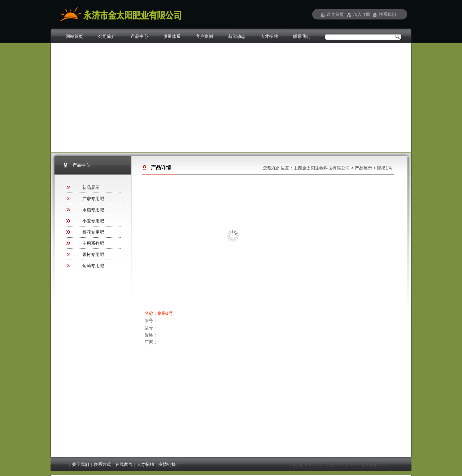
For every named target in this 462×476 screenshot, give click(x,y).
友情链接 (167, 464)
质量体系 (172, 36)
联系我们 (302, 36)
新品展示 (91, 188)
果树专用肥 (93, 255)
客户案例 (204, 36)
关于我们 (80, 464)
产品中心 (139, 36)
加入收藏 (362, 14)
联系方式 (102, 464)
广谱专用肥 (93, 199)
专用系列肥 (93, 243)
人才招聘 (269, 36)
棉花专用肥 (93, 232)
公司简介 (107, 36)
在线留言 (124, 464)
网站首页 (74, 36)
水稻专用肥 (93, 210)
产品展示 (363, 168)
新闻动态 (237, 36)
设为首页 (335, 14)
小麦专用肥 (93, 221)
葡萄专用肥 (93, 266)
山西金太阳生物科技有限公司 (322, 168)
